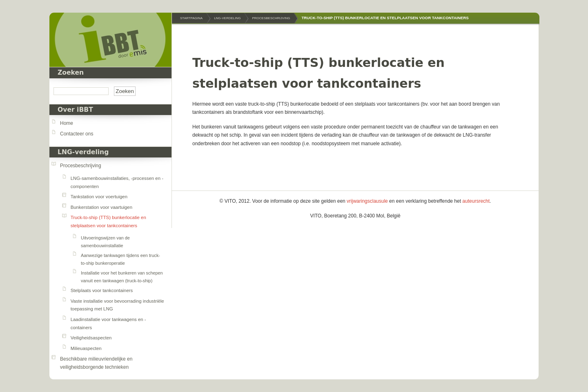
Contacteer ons (77, 134)
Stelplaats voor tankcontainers (102, 290)
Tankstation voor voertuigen (99, 197)
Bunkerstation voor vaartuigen (101, 207)
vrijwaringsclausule (367, 201)
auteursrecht (476, 201)
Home (67, 123)
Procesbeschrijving (81, 166)
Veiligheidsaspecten (91, 338)
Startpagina (191, 18)
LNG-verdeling (83, 152)
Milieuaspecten (86, 348)
